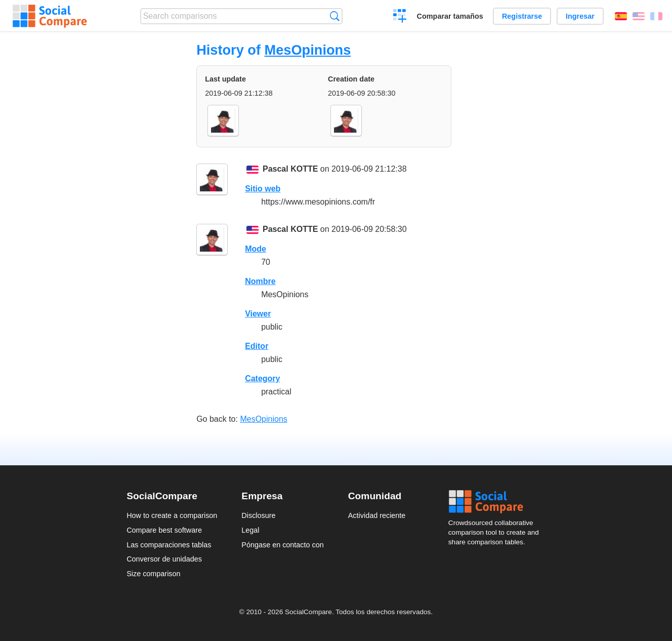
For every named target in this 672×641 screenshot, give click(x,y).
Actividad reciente (377, 515)
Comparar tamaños (450, 16)
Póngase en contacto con (282, 545)
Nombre (260, 281)
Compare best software (164, 530)
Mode (256, 249)
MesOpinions (308, 50)
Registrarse (522, 16)
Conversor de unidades (164, 559)
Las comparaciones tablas (169, 545)
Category (262, 378)
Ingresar (580, 16)
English (639, 16)
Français (656, 16)
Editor (257, 346)
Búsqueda (335, 16)
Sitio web (263, 189)
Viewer (258, 314)
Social (497, 502)
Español (621, 16)
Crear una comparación (400, 17)
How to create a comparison (172, 515)
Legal (250, 530)
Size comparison (153, 574)
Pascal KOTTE (290, 169)
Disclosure (258, 515)
